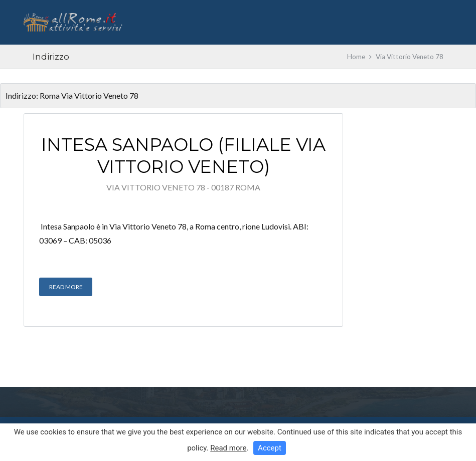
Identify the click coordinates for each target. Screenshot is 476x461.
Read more (228, 448)
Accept (270, 448)
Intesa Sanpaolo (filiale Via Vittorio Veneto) (183, 156)
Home (356, 57)
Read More (66, 287)
